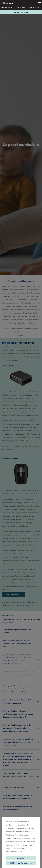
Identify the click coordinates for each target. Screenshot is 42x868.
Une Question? (35, 7)
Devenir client (21, 7)
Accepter (21, 858)
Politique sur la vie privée (21, 863)
